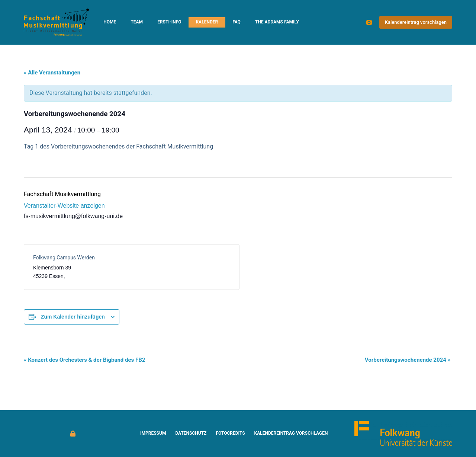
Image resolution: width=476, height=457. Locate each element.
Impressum (153, 433)
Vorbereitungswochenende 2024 (408, 360)
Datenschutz (191, 433)
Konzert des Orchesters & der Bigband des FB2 (84, 360)
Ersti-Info (169, 22)
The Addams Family (277, 22)
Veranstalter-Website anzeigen (64, 206)
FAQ (237, 22)
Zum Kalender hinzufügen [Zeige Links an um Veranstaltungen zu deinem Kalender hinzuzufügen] (73, 317)
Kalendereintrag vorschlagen (416, 22)
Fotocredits (230, 433)
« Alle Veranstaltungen (52, 73)
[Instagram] (369, 23)
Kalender (207, 22)
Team (137, 22)
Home (110, 22)
